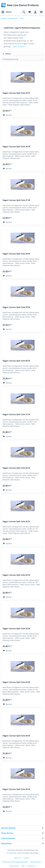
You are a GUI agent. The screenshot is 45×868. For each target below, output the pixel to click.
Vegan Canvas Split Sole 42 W (16, 575)
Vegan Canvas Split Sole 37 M (16, 200)
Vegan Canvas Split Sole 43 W (16, 682)
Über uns (17, 858)
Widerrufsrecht (36, 862)
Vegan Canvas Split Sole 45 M (16, 789)
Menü (6, 12)
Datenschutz (14, 866)
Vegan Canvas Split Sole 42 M (16, 468)
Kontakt (26, 858)
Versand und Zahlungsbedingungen (15, 862)
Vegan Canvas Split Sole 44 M (16, 736)
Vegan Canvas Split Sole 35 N (16, 93)
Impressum (31, 866)
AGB (23, 866)
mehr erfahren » (20, 46)
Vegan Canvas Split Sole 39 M (16, 307)
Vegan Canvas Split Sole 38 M (16, 254)
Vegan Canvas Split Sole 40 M (16, 361)
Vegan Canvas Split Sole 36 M (16, 147)
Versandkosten (12, 853)
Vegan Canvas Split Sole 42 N (16, 522)
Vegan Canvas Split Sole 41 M (16, 414)
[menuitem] (6, 12)
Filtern (7, 54)
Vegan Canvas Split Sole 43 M (16, 629)
